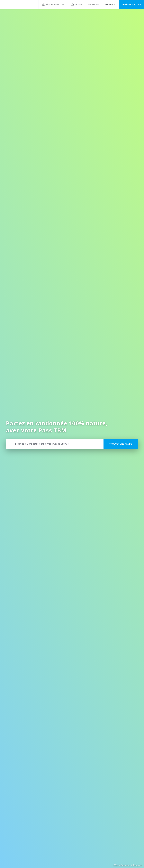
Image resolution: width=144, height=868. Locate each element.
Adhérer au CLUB (131, 4)
